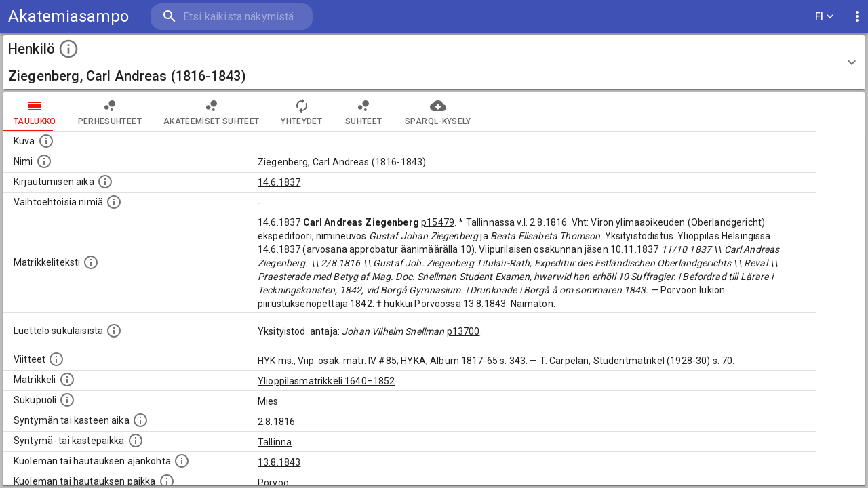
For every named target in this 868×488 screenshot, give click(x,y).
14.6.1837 (279, 182)
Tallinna (275, 442)
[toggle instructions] (68, 49)
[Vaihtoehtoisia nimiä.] (114, 202)
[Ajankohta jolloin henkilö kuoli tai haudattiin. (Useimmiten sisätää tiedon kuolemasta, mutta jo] (182, 461)
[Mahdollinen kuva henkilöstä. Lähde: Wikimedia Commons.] (46, 141)
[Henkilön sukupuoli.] (67, 400)
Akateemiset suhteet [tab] (212, 112)
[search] (231, 17)
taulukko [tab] (35, 112)
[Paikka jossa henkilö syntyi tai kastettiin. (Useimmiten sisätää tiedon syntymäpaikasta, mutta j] (136, 441)
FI (825, 17)
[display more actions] (857, 17)
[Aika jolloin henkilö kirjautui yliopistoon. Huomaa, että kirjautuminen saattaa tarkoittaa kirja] (105, 182)
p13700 (463, 331)
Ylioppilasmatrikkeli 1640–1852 (327, 381)
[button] (434, 62)
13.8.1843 (279, 462)
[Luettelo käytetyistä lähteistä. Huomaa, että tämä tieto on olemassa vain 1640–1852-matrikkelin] (56, 359)
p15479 (438, 222)
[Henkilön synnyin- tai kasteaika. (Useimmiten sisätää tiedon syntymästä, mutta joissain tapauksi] (140, 420)
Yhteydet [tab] (301, 112)
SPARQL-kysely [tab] (438, 112)
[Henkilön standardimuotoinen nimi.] (44, 161)
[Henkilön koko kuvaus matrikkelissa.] (91, 262)
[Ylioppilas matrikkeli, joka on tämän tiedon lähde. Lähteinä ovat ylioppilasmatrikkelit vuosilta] (67, 380)
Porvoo (273, 483)
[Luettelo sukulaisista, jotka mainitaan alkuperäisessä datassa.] (114, 331)
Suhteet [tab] (363, 112)
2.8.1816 (276, 422)
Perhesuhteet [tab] (110, 112)
